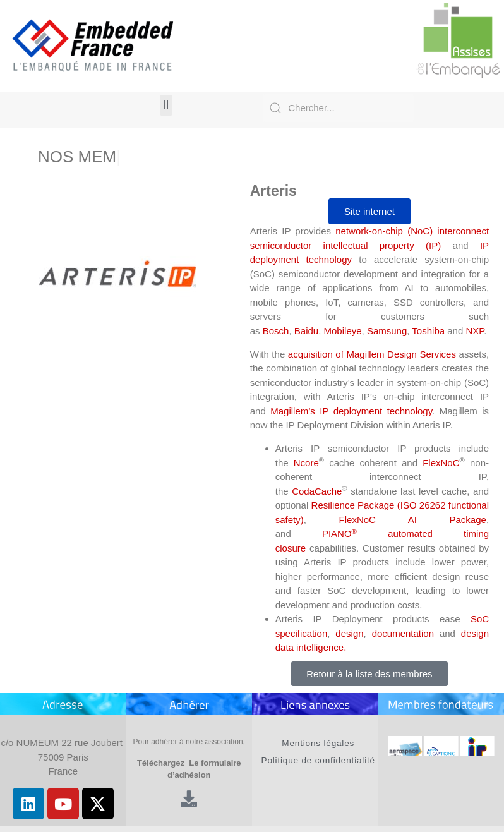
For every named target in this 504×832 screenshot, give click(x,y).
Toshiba (428, 331)
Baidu (306, 331)
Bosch (276, 331)
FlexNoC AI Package (413, 520)
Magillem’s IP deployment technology (351, 411)
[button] (166, 105)
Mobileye (343, 331)
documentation (403, 633)
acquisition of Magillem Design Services (372, 354)
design (349, 633)
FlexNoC (441, 463)
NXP (475, 331)
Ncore (306, 463)
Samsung (387, 331)
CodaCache (317, 491)
